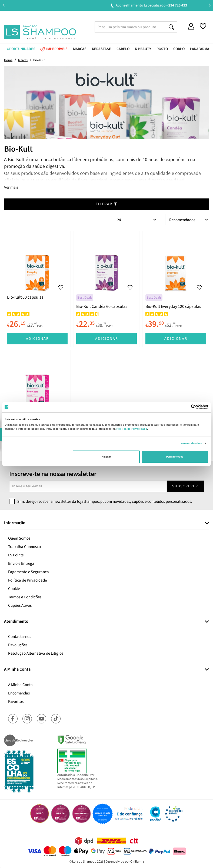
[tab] (106, 523)
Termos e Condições (25, 597)
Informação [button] (15, 523)
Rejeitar (106, 457)
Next (210, 5)
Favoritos (16, 702)
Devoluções (18, 645)
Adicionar (37, 339)
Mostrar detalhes (192, 443)
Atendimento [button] (16, 622)
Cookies (15, 589)
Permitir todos (175, 457)
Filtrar (106, 204)
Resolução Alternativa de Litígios (36, 653)
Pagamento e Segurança (29, 572)
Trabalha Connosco (24, 547)
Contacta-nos (20, 637)
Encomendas (19, 693)
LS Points (16, 555)
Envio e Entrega (21, 564)
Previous (3, 5)
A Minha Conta (20, 685)
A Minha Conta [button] (17, 670)
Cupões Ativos (20, 606)
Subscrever (185, 486)
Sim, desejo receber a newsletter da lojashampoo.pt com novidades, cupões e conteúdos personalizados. (105, 502)
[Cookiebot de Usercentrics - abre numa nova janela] (185, 407)
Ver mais (11, 187)
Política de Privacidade (27, 580)
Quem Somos (19, 538)
